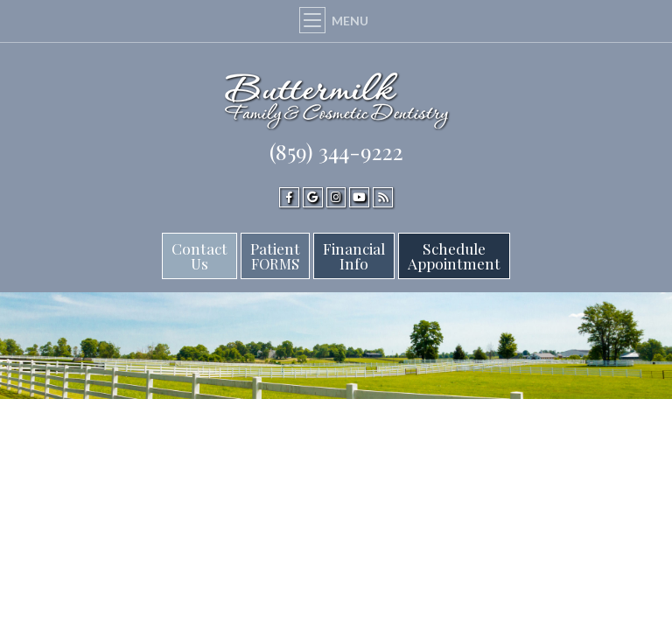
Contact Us (199, 255)
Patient (275, 255)
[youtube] (359, 197)
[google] (313, 197)
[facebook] (289, 197)
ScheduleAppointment (454, 255)
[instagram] (336, 197)
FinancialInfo (354, 255)
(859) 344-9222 (336, 151)
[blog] (383, 197)
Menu (336, 21)
